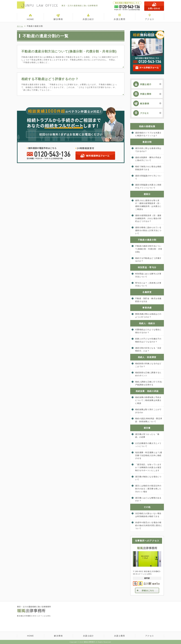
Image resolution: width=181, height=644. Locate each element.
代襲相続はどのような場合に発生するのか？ (148, 331)
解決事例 (58, 19)
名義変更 (147, 292)
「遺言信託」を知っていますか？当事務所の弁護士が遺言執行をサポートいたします (148, 467)
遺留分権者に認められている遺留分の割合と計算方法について (148, 230)
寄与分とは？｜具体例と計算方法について (148, 284)
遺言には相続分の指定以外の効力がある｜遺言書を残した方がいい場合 (148, 489)
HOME (30, 19)
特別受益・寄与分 (147, 267)
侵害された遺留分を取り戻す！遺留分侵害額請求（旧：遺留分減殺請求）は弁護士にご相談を (148, 205)
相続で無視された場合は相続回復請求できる (148, 168)
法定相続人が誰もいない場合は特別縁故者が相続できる (148, 515)
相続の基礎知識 (147, 126)
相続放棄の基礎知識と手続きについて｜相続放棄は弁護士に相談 (148, 400)
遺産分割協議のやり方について (148, 177)
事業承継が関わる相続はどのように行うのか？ (148, 315)
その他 (147, 507)
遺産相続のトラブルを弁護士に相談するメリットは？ (148, 134)
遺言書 (147, 428)
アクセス (150, 19)
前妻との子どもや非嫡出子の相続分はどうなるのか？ (148, 340)
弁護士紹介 (88, 19)
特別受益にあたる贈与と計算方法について (148, 275)
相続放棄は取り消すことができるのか (148, 411)
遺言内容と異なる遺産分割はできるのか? (148, 150)
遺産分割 (147, 142)
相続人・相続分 (147, 323)
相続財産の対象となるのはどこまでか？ (148, 365)
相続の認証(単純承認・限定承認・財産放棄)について (149, 420)
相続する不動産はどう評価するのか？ (50, 79)
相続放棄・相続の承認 (147, 391)
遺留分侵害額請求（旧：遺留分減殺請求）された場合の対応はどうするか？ (148, 218)
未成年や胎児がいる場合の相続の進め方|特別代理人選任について (149, 525)
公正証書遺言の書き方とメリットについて (148, 445)
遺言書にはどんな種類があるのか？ (148, 499)
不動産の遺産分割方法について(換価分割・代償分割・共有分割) (69, 51)
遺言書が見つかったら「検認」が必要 (147, 436)
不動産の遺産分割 (147, 240)
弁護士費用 (119, 19)
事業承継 (147, 308)
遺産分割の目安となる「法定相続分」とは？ (148, 349)
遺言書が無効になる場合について (148, 478)
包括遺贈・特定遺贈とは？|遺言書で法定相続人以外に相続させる (149, 455)
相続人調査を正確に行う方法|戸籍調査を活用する (149, 383)
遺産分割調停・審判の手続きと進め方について (148, 159)
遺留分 (147, 194)
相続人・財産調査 (147, 357)
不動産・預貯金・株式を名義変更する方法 (148, 300)
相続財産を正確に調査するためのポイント (148, 374)
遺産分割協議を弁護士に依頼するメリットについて (148, 186)
